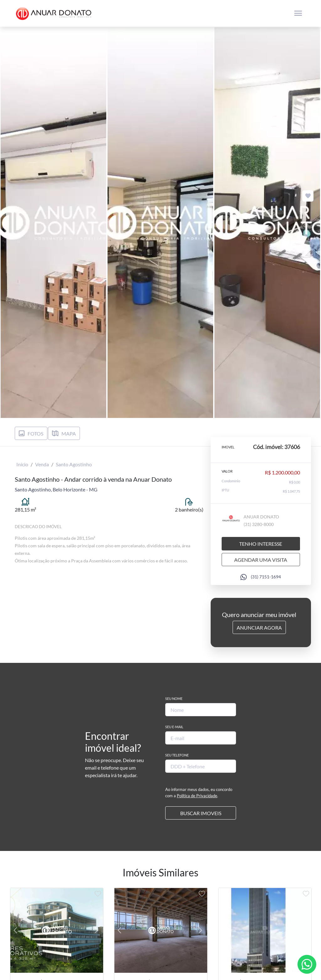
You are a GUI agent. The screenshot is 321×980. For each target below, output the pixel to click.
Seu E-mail (174, 727)
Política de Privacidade (197, 796)
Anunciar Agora (259, 628)
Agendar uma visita (261, 560)
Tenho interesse (261, 544)
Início (22, 464)
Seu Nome (174, 698)
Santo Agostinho (74, 464)
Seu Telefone (177, 755)
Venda (42, 464)
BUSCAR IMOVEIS (201, 813)
